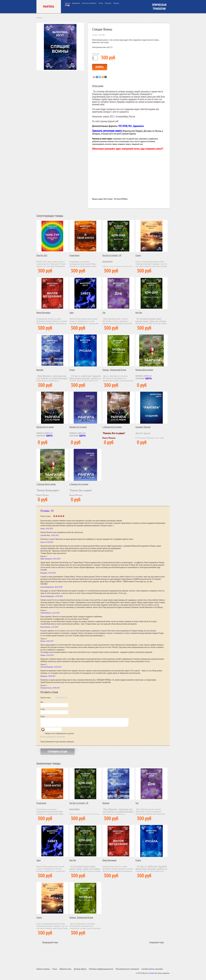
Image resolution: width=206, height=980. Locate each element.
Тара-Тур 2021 (42, 255)
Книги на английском (89, 3)
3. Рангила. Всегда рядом (46, 484)
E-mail (43, 709)
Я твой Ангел (74, 255)
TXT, (120, 126)
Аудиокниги (76, 3)
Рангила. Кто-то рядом (45, 427)
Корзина (116, 3)
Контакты (108, 3)
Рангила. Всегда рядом (144, 370)
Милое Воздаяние (43, 312)
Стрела (138, 255)
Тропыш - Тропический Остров (114, 370)
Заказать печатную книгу (107, 131)
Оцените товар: (46, 698)
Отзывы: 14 (47, 511)
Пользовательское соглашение (127, 970)
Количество (96, 54)
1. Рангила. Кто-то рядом (112, 427)
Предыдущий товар (50, 944)
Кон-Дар (139, 312)
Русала (72, 370)
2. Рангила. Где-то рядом (79, 484)
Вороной (40, 370)
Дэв (104, 312)
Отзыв (43, 716)
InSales (152, 975)
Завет (72, 312)
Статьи (101, 3)
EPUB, (125, 126)
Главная (68, 3)
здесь (148, 378)
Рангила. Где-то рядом (78, 427)
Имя (42, 702)
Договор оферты (80, 970)
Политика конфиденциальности (101, 970)
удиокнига (139, 126)
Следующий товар (156, 944)
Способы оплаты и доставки (152, 970)
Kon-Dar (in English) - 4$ (112, 255)
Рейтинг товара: (46, 516)
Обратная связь (65, 970)
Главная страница (43, 970)
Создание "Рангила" (143, 427)
